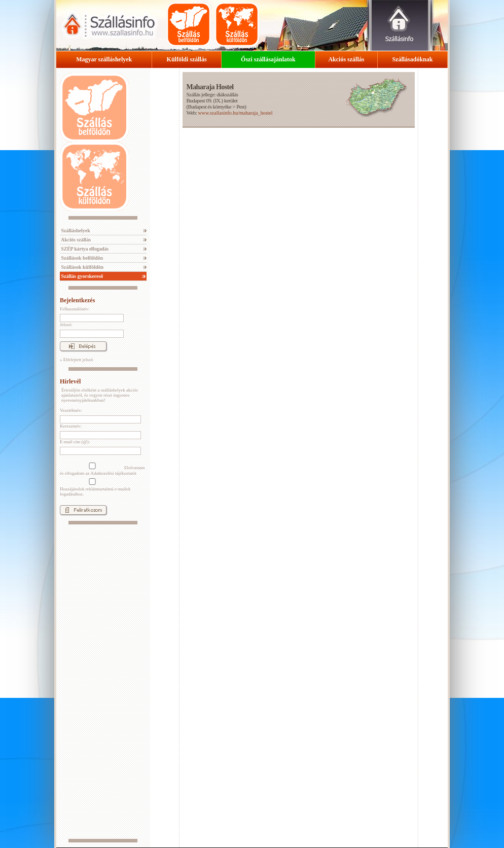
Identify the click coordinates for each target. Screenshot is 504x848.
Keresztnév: (71, 426)
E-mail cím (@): (75, 442)
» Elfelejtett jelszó (76, 360)
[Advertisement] (103, 682)
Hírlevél (70, 381)
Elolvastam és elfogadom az (102, 469)
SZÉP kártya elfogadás (84, 249)
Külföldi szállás (187, 59)
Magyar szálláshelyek (104, 59)
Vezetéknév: (71, 410)
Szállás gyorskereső (81, 276)
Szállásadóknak (412, 59)
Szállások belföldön (81, 258)
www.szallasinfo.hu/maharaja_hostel (235, 113)
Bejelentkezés (77, 300)
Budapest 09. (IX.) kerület (212, 100)
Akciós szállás (346, 59)
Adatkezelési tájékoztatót (113, 473)
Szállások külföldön (82, 267)
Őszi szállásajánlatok (268, 59)
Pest (240, 107)
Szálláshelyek (75, 231)
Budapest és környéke (210, 107)
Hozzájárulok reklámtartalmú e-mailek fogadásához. (95, 487)
